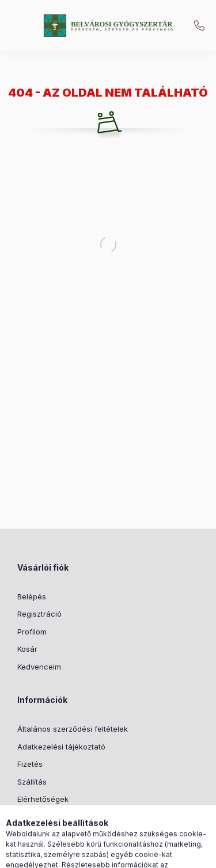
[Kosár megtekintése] (169, 854)
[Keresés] (75, 854)
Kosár (27, 649)
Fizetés (30, 764)
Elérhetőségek (43, 799)
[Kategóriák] (47, 854)
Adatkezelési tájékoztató (61, 747)
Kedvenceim (39, 667)
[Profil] (133, 854)
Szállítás (32, 782)
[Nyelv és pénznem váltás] (104, 854)
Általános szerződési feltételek (73, 729)
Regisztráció (39, 614)
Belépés (32, 596)
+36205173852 (199, 26)
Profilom (32, 632)
